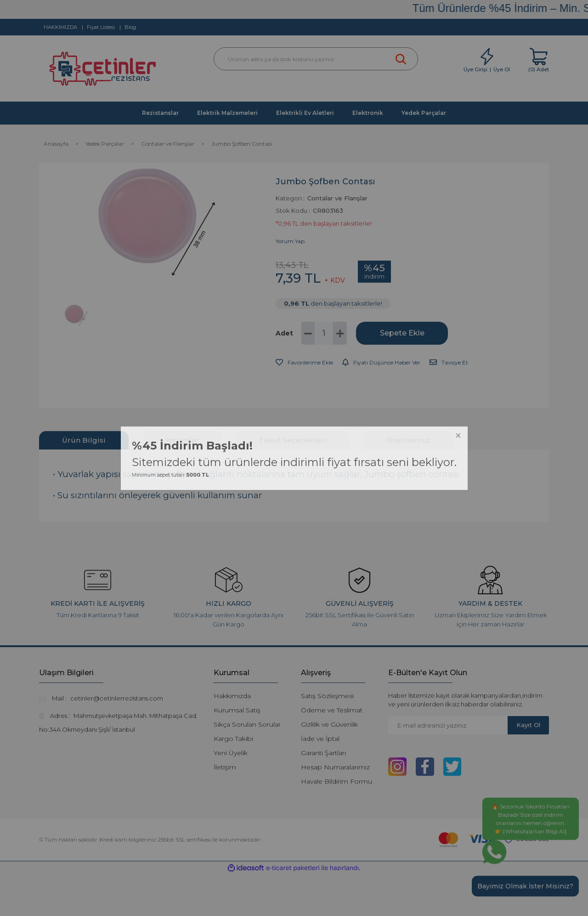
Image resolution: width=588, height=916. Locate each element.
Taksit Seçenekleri (293, 440)
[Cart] (539, 60)
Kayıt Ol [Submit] (528, 725)
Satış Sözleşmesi (327, 696)
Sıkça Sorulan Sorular (247, 724)
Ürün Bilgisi (84, 440)
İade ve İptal (320, 739)
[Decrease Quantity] (308, 333)
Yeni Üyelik (231, 753)
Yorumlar (182, 440)
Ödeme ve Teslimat (332, 710)
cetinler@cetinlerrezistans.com (117, 698)
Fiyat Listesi (101, 27)
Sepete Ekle (402, 333)
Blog (130, 27)
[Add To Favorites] (304, 363)
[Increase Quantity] (340, 333)
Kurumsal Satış (237, 710)
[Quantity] (324, 333)
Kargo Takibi (233, 739)
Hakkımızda (232, 696)
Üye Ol (502, 69)
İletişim (225, 767)
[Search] (316, 59)
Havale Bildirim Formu (336, 781)
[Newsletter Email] (448, 725)
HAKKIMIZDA (60, 27)
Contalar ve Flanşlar (337, 198)
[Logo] (104, 71)
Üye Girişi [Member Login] (475, 69)
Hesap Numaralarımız (335, 767)
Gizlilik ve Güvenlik (329, 724)
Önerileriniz (408, 440)
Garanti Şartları (323, 753)
